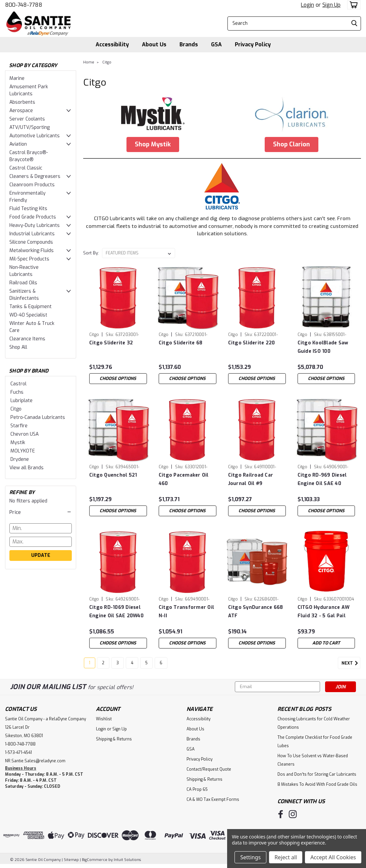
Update (41, 555)
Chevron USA (24, 434)
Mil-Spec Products (29, 259)
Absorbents (22, 102)
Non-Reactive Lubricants (24, 271)
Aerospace (21, 111)
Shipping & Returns (114, 741)
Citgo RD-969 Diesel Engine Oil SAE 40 (322, 479)
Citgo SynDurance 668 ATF (256, 612)
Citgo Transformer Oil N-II (186, 612)
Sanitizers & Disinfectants (24, 295)
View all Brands (27, 468)
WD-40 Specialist (28, 315)
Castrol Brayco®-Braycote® (29, 156)
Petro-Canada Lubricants (38, 417)
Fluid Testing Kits (28, 209)
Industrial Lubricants (32, 234)
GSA (216, 44)
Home (89, 62)
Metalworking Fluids (32, 251)
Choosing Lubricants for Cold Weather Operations (314, 725)
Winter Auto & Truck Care (32, 327)
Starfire (19, 426)
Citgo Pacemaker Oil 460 (184, 479)
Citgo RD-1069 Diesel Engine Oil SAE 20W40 (116, 612)
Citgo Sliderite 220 (252, 343)
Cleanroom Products (32, 185)
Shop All (18, 347)
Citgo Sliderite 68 (181, 343)
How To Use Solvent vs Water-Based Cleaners (313, 762)
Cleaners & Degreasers (35, 176)
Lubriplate (21, 401)
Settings (250, 857)
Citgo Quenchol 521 (113, 475)
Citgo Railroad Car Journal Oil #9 (251, 479)
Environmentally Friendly (28, 197)
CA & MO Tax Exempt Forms (213, 801)
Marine (17, 78)
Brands (189, 44)
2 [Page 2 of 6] (103, 665)
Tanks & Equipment (31, 307)
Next (351, 665)
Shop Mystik (153, 144)
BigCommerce (95, 861)
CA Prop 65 (197, 791)
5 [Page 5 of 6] (146, 665)
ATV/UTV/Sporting (30, 127)
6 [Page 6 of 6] (161, 665)
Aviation (18, 144)
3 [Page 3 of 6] (118, 665)
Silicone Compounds (31, 242)
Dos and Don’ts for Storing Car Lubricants (317, 776)
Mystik (18, 443)
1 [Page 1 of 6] (90, 665)
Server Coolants (27, 119)
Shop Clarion (292, 144)
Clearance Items (27, 339)
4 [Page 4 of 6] (132, 665)
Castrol (18, 384)
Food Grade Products (33, 217)
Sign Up (331, 5)
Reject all (286, 857)
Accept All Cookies (333, 857)
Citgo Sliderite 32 (111, 343)
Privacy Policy (253, 44)
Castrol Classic (26, 168)
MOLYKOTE (23, 451)
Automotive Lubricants (35, 136)
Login (307, 5)
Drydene (20, 459)
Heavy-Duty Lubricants (35, 225)
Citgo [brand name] (94, 335)
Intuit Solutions (127, 861)
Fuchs (17, 392)
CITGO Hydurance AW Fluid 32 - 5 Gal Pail (324, 612)
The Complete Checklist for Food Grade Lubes (315, 743)
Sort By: (91, 253)
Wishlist (104, 721)
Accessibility (112, 44)
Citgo (16, 409)
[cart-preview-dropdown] (352, 5)
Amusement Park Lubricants (29, 90)
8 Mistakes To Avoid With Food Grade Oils (317, 786)
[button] (41, 512)
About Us (154, 44)
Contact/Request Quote (209, 771)
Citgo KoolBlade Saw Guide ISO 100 (323, 347)
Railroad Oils (23, 283)
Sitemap (71, 861)
